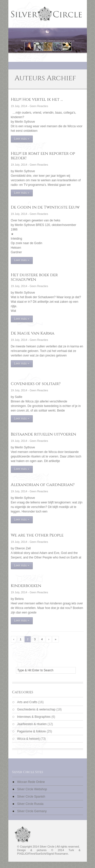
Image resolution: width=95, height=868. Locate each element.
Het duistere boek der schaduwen (34, 277)
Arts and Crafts (27, 702)
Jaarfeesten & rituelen (32, 724)
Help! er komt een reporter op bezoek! (43, 156)
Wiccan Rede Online (31, 782)
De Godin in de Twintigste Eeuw (45, 207)
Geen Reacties (39, 106)
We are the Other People (37, 535)
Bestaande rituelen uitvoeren (44, 434)
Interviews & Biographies (34, 717)
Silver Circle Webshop (32, 789)
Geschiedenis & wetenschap (36, 709)
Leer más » (22, 139)
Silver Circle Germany (32, 811)
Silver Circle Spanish (31, 797)
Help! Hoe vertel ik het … (37, 99)
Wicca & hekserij (29, 739)
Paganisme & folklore (32, 731)
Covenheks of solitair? (36, 384)
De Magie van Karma (33, 333)
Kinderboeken (26, 586)
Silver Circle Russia (30, 804)
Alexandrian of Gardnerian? (43, 485)
